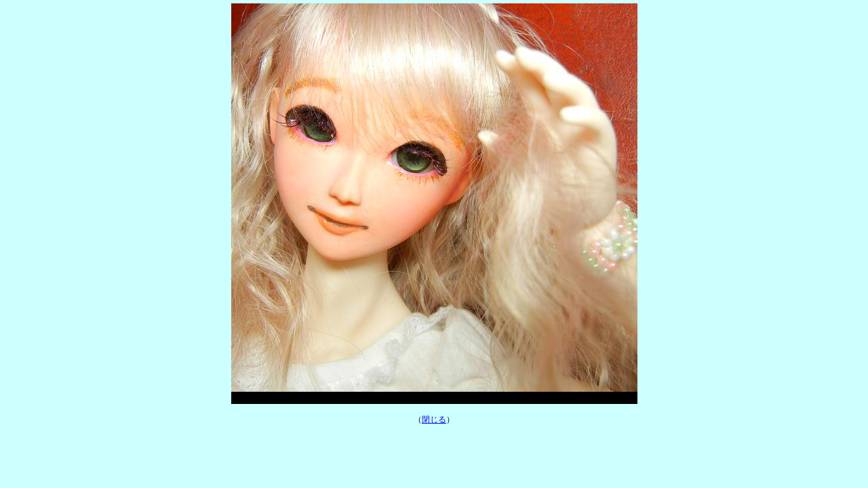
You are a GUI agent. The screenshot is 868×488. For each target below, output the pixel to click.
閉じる (434, 420)
